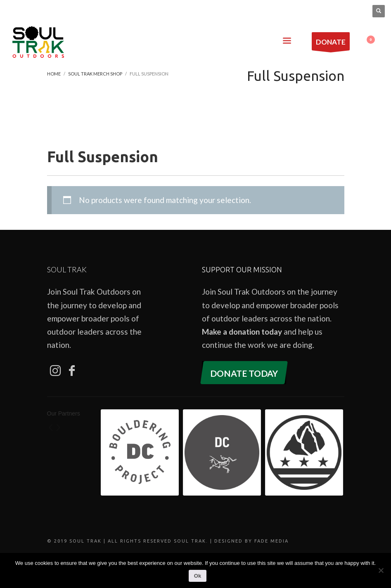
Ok (198, 576)
